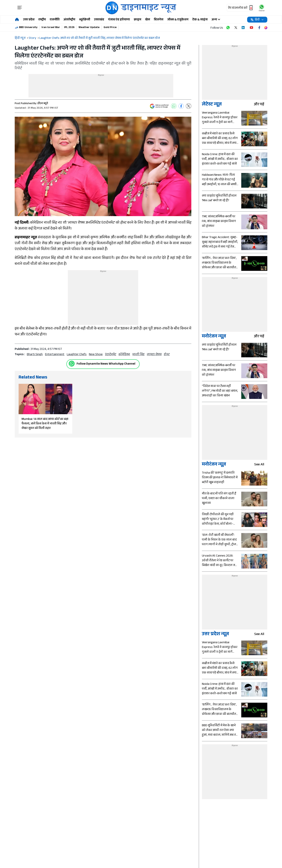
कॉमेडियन (124, 355)
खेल (148, 20)
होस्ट (167, 355)
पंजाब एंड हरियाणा (119, 20)
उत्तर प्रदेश (29, 20)
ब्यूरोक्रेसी (85, 20)
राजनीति (55, 20)
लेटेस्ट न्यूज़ (212, 105)
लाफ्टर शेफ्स (154, 355)
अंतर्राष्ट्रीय (69, 20)
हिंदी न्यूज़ (20, 38)
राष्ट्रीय (42, 20)
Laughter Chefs (77, 355)
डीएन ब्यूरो (43, 104)
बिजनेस (159, 20)
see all (261, 465)
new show (96, 355)
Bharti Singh (35, 355)
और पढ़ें (261, 105)
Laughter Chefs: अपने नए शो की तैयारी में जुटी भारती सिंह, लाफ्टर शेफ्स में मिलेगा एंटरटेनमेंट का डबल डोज (100, 38)
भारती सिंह (138, 355)
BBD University (28, 28)
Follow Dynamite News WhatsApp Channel (106, 364)
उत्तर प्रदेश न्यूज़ (215, 635)
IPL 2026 (69, 28)
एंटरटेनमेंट (111, 355)
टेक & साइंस (200, 20)
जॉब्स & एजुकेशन (178, 20)
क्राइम (137, 20)
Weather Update (89, 28)
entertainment (55, 355)
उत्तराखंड (99, 20)
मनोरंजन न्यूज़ (214, 337)
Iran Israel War (51, 28)
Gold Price (110, 28)
